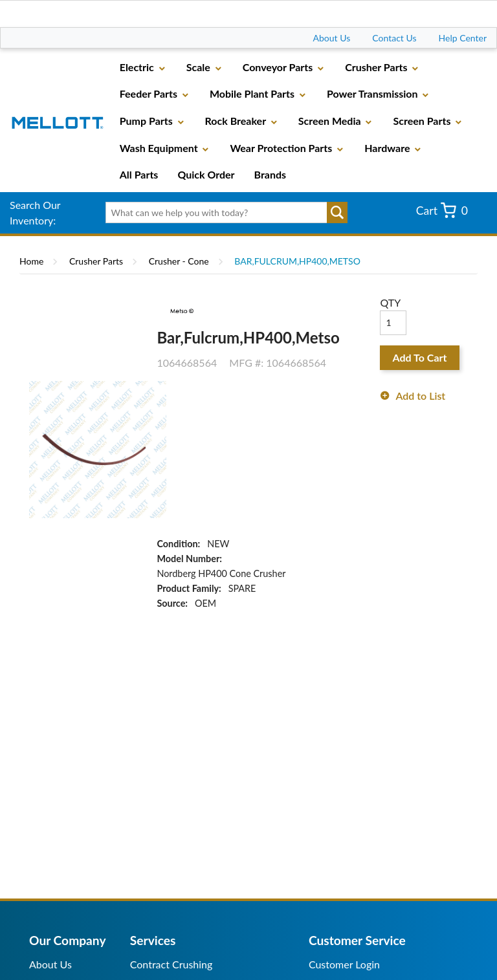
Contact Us (394, 38)
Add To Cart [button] (420, 357)
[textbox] (223, 213)
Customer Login (344, 964)
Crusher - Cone (179, 261)
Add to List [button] (420, 396)
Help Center (463, 38)
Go (337, 213)
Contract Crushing (171, 964)
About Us (332, 38)
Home (31, 261)
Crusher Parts (96, 261)
